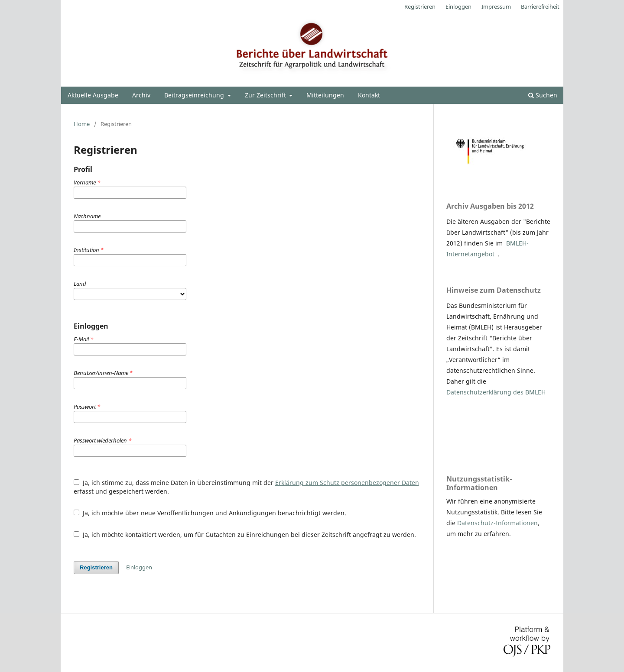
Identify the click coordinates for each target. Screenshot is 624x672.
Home (82, 124)
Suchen (543, 95)
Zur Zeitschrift (266, 95)
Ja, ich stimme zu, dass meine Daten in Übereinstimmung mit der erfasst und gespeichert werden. (246, 487)
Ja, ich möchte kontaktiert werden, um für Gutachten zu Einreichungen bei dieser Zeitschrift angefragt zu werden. (245, 535)
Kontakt (369, 95)
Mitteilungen (325, 95)
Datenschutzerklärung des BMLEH (496, 392)
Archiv (141, 95)
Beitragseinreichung (195, 95)
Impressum (496, 6)
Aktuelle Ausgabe (93, 95)
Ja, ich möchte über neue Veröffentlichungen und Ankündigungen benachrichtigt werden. (210, 513)
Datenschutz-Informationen (497, 523)
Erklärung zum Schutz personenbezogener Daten (347, 483)
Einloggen (458, 6)
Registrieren (420, 6)
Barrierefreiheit (540, 6)
